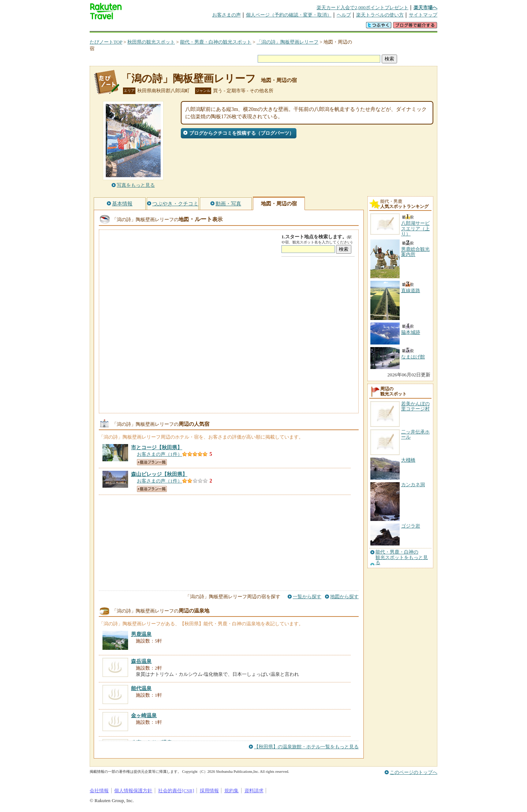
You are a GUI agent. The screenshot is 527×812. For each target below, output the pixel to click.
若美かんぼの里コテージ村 (415, 406)
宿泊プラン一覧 (152, 462)
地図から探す (344, 597)
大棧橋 (408, 460)
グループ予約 (235, 27)
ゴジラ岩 (411, 526)
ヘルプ (344, 15)
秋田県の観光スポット (151, 42)
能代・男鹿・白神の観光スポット (216, 42)
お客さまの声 (227, 15)
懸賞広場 (175, 27)
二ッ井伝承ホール (415, 434)
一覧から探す (307, 597)
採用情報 (209, 791)
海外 (145, 27)
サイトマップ (423, 15)
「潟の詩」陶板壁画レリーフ (287, 42)
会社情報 (99, 791)
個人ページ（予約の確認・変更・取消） (289, 15)
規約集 (231, 791)
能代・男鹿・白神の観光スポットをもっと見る (402, 557)
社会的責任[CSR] (176, 791)
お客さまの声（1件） (160, 454)
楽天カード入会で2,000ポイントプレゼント (362, 8)
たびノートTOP (106, 42)
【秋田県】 (157, 447)
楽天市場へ (425, 8)
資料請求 (254, 791)
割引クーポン (205, 27)
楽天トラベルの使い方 (380, 15)
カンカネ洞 (413, 485)
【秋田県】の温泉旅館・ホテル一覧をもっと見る (306, 747)
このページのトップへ (414, 772)
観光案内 (265, 27)
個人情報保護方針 (133, 791)
